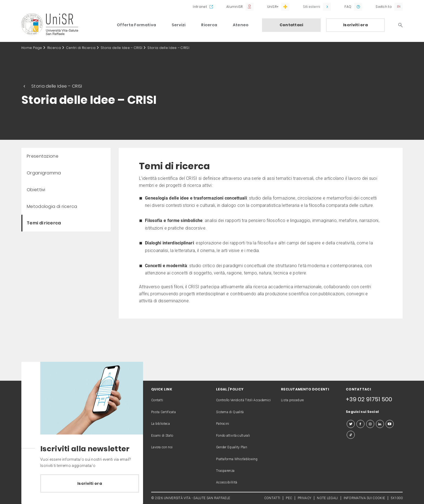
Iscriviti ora (355, 25)
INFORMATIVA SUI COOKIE (365, 498)
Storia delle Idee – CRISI (122, 48)
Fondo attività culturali (233, 436)
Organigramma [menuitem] (44, 173)
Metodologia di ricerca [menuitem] (52, 206)
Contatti (157, 400)
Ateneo (241, 25)
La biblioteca (160, 424)
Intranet (200, 7)
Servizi (179, 25)
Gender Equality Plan (232, 447)
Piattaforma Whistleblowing (237, 459)
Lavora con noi (162, 447)
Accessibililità (227, 482)
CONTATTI (272, 498)
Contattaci (291, 25)
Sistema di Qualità (230, 412)
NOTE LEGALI (327, 498)
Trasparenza (225, 471)
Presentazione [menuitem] (43, 156)
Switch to (384, 7)
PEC (289, 498)
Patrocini (223, 424)
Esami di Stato (162, 436)
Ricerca (209, 25)
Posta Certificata (163, 412)
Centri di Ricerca (81, 48)
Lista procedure (292, 400)
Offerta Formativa (136, 25)
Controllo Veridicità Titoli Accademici (243, 400)
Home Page (32, 48)
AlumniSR (234, 7)
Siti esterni (312, 7)
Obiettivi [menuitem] (36, 190)
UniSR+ (273, 7)
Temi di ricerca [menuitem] (44, 223)
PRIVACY (304, 498)
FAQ (348, 7)
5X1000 (397, 498)
